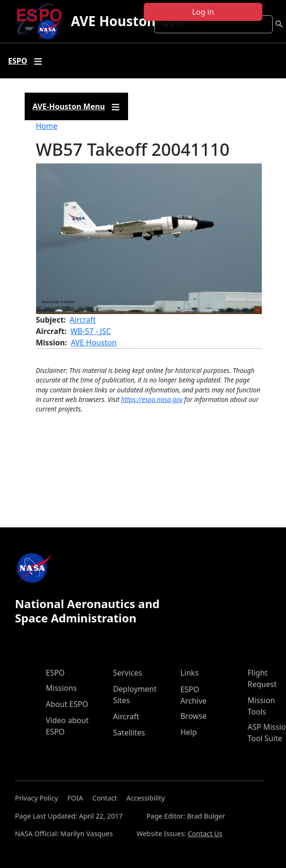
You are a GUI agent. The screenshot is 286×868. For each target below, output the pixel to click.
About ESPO (67, 704)
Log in (203, 12)
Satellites (129, 733)
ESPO (55, 673)
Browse (193, 716)
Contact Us (205, 834)
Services (127, 673)
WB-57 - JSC (91, 331)
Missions (61, 688)
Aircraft (83, 320)
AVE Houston (113, 21)
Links (189, 673)
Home (47, 126)
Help (189, 732)
